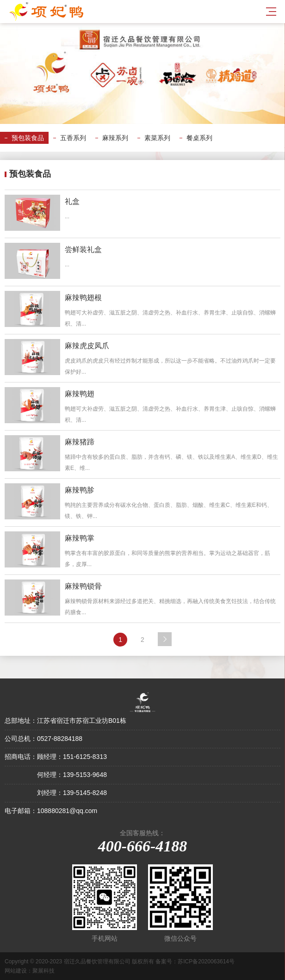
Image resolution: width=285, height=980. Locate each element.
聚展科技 (43, 971)
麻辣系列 (115, 138)
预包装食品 (28, 138)
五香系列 (73, 138)
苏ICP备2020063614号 (206, 962)
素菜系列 (157, 138)
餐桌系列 (199, 138)
